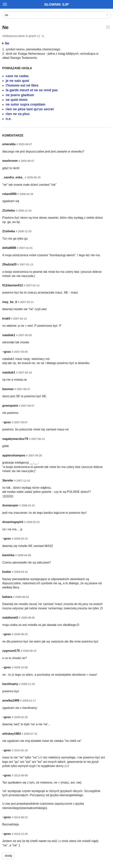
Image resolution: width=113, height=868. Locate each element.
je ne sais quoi (17, 81)
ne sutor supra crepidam (26, 104)
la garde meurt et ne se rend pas (32, 90)
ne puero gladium (20, 95)
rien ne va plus (18, 114)
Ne (6, 43)
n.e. (9, 119)
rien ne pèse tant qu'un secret (30, 109)
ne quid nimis (17, 100)
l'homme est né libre (22, 85)
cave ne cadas (17, 76)
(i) (39, 36)
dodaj (8, 856)
